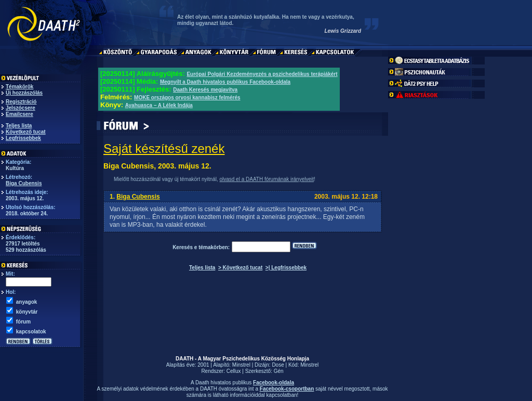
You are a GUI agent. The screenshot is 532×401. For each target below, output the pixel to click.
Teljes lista (19, 126)
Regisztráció (21, 102)
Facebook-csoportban (287, 389)
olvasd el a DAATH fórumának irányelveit (267, 179)
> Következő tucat (240, 268)
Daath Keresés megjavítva (205, 90)
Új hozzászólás (24, 93)
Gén (279, 371)
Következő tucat (26, 132)
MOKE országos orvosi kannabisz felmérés (187, 98)
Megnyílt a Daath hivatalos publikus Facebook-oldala (225, 82)
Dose (278, 365)
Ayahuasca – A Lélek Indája (159, 105)
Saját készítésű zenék (164, 148)
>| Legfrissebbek (286, 268)
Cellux (234, 371)
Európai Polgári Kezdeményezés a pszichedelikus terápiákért (262, 74)
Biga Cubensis (24, 183)
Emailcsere (19, 114)
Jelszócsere (21, 108)
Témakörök (19, 87)
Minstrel (241, 365)
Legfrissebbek (23, 138)
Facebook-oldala (274, 383)
